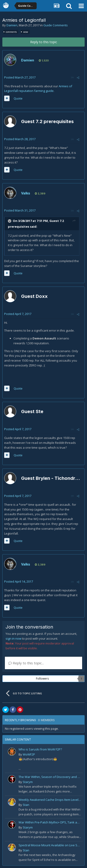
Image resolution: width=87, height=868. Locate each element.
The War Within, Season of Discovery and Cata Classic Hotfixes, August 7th (50, 777)
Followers (42, 679)
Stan (26, 805)
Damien (12, 25)
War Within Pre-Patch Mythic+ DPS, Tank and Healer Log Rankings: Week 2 (50, 822)
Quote (18, 98)
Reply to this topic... (26, 663)
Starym (28, 782)
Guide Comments (56, 25)
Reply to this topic (44, 42)
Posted (20, 77)
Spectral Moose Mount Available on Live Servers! (50, 845)
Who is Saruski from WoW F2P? (40, 749)
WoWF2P (29, 754)
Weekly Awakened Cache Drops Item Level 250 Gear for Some (50, 800)
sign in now (13, 638)
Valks (26, 193)
